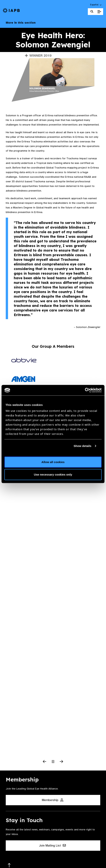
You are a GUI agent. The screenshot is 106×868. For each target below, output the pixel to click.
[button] (96, 5)
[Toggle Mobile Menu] (99, 12)
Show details (83, 446)
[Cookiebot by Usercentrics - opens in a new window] (85, 390)
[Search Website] (92, 12)
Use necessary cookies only (53, 474)
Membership (53, 800)
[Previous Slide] (45, 762)
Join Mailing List (52, 846)
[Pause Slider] (53, 762)
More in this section (53, 23)
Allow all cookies (53, 462)
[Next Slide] (61, 762)
